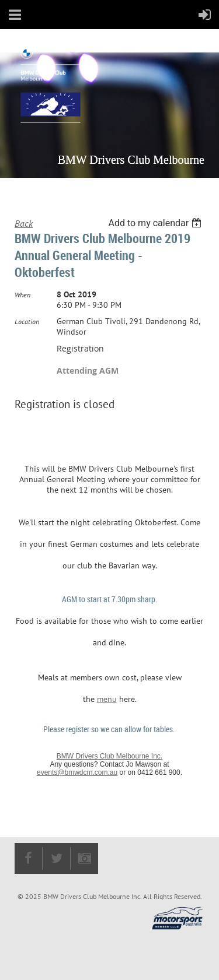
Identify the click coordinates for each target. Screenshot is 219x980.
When (22, 295)
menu (107, 699)
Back (24, 223)
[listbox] (156, 223)
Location (27, 322)
